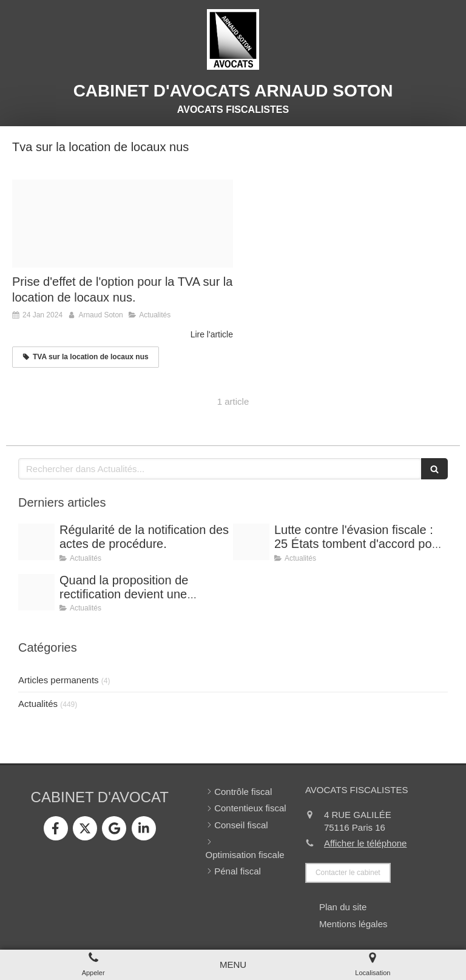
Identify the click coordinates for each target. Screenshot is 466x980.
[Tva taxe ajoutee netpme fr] (123, 224)
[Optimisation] (251, 542)
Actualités (38, 704)
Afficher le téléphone (366, 843)
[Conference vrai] (36, 542)
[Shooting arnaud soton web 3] (36, 592)
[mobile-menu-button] (233, 965)
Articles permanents (59, 680)
